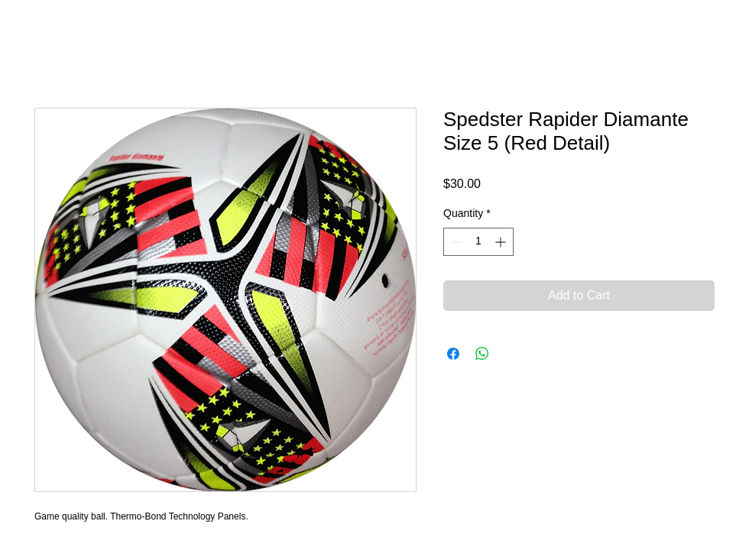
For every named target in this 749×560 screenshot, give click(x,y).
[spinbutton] (478, 242)
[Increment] (502, 242)
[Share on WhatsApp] (482, 354)
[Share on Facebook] (453, 354)
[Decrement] (455, 242)
